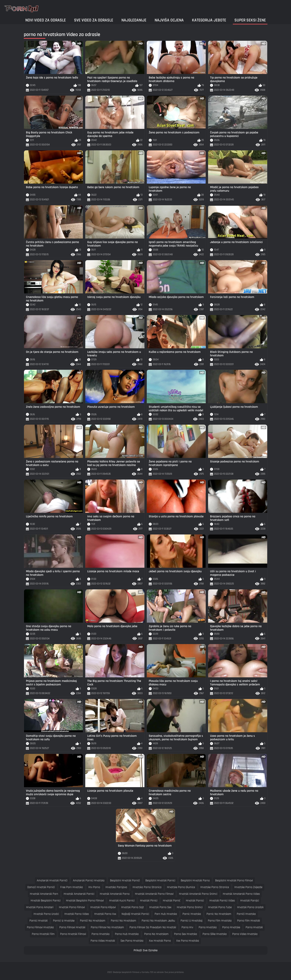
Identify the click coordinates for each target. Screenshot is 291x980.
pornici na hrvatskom (123, 921)
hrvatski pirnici (149, 901)
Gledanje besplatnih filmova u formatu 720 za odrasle (138, 972)
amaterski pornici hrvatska (89, 881)
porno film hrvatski (249, 921)
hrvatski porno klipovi (103, 907)
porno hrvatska (208, 927)
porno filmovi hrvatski (72, 927)
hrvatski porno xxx (105, 914)
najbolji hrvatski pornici (135, 914)
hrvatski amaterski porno (115, 894)
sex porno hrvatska (132, 941)
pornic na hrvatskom (219, 914)
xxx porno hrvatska (188, 941)
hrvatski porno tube (220, 907)
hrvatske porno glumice (181, 887)
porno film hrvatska (220, 921)
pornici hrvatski (39, 921)
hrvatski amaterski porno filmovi (154, 894)
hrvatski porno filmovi (72, 907)
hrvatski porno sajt (133, 907)
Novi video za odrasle (46, 20)
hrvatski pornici (195, 901)
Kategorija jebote (209, 20)
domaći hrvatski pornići (41, 887)
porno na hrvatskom (156, 934)
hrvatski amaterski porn (44, 894)
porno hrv (187, 927)
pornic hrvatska (192, 914)
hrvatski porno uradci (46, 914)
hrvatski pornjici (250, 901)
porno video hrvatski (103, 941)
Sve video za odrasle (94, 20)
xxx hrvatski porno (160, 941)
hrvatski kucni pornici (122, 901)
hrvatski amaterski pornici (79, 894)
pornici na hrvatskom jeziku (158, 921)
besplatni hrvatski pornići (125, 881)
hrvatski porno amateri (40, 907)
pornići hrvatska (246, 914)
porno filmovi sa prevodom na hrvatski (153, 927)
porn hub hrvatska (166, 914)
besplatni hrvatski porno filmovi (234, 881)
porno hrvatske (231, 927)
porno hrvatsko (101, 934)
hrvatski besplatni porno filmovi (85, 901)
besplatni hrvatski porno (195, 881)
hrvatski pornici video (222, 901)
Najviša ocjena (169, 20)
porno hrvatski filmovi (73, 934)
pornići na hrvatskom (93, 921)
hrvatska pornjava (116, 887)
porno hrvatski (254, 927)
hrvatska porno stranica (147, 887)
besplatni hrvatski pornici (160, 881)
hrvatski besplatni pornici (46, 901)
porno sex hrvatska (186, 934)
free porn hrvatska (72, 887)
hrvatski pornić (172, 901)
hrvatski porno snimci (190, 907)
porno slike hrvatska (215, 934)
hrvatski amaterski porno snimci (198, 894)
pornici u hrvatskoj (191, 921)
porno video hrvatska (245, 934)
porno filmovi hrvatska (40, 927)
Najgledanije (134, 20)
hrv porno (94, 887)
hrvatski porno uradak (250, 907)
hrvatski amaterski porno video (241, 894)
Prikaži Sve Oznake (146, 950)
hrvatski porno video (77, 914)
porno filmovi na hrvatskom (107, 927)
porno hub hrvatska (127, 934)
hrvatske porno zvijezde (248, 887)
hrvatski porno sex (160, 907)
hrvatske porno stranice (215, 887)
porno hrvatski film (43, 934)
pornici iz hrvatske (64, 921)
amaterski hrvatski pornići (52, 881)
